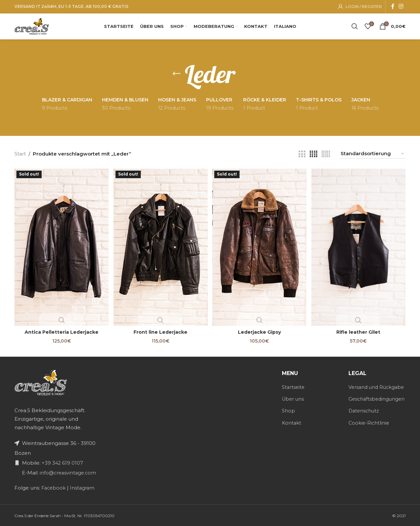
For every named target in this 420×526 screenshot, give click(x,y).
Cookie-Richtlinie (369, 429)
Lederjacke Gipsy (260, 332)
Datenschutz (365, 417)
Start (20, 155)
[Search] (355, 26)
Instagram (84, 487)
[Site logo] (34, 26)
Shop (288, 410)
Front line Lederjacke (160, 332)
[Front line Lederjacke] (160, 248)
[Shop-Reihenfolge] (373, 156)
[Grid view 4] (314, 156)
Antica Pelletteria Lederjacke (61, 332)
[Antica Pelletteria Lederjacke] (61, 248)
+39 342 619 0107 (62, 462)
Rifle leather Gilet (359, 332)
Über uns (294, 398)
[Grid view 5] (326, 156)
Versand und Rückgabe (364, 390)
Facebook (53, 487)
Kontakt (292, 422)
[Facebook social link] (393, 6)
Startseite (294, 386)
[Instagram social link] (401, 6)
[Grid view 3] (302, 156)
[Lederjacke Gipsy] (260, 248)
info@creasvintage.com (68, 472)
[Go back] (177, 75)
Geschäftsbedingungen (378, 405)
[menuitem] (288, 26)
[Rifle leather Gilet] (359, 248)
